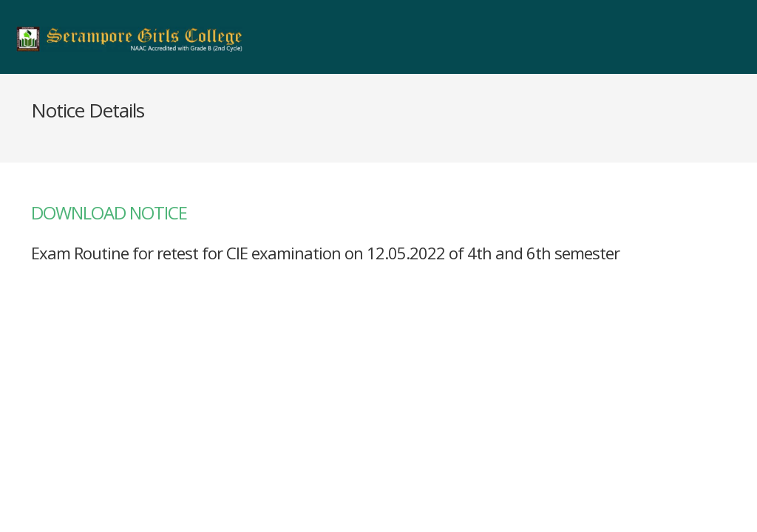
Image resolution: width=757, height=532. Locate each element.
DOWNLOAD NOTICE (109, 212)
